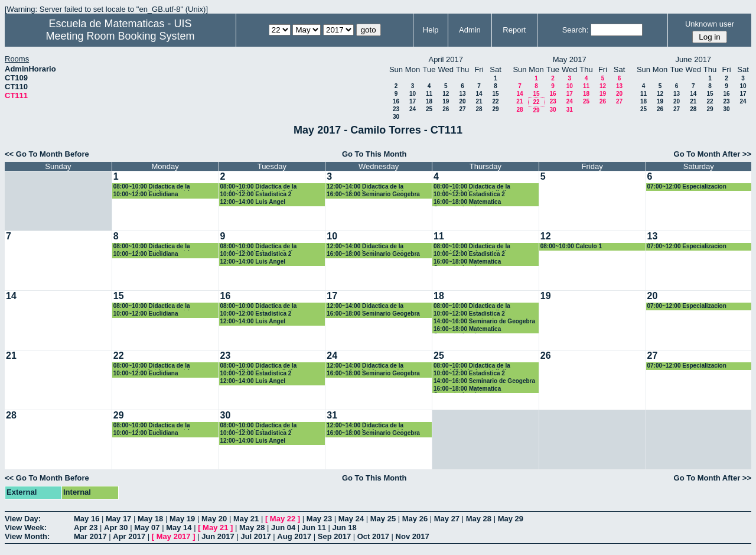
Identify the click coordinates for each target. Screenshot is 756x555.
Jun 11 (314, 528)
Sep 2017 (334, 536)
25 (429, 109)
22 (495, 101)
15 (495, 94)
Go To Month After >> (713, 154)
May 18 (150, 519)
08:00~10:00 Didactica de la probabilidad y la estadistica (260, 187)
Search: (576, 30)
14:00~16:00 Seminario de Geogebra (484, 321)
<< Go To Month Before (47, 154)
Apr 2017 (129, 536)
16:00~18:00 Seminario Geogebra (373, 194)
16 (396, 101)
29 (495, 109)
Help (431, 30)
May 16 (87, 519)
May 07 (147, 528)
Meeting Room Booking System (120, 36)
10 (413, 94)
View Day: (23, 519)
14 (479, 94)
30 (396, 117)
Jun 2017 (218, 536)
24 (413, 109)
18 (429, 101)
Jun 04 (283, 528)
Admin (470, 30)
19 (446, 101)
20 (462, 101)
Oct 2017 (373, 536)
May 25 (383, 519)
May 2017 (174, 536)
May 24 (351, 519)
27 (462, 109)
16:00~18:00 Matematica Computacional (467, 202)
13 (462, 94)
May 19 (182, 519)
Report (514, 30)
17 (413, 101)
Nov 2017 (413, 536)
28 (479, 109)
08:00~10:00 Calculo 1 (571, 246)
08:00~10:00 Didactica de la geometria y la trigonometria (153, 187)
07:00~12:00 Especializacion (687, 186)
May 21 (246, 519)
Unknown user (710, 24)
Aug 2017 (294, 536)
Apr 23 (86, 528)
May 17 (118, 519)
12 (446, 94)
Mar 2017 (90, 536)
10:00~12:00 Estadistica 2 (256, 194)
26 (446, 109)
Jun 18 (345, 528)
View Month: (27, 536)
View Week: (26, 528)
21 (479, 101)
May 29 (511, 519)
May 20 (214, 519)
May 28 (479, 519)
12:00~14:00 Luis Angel (253, 202)
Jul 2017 (255, 536)
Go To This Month (374, 154)
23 (396, 109)
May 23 (319, 519)
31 (570, 110)
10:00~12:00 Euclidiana (146, 194)
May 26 (415, 519)
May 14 (179, 528)
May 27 (447, 519)
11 (429, 94)
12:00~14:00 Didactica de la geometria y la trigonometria (366, 187)
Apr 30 (116, 528)
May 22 (283, 519)
